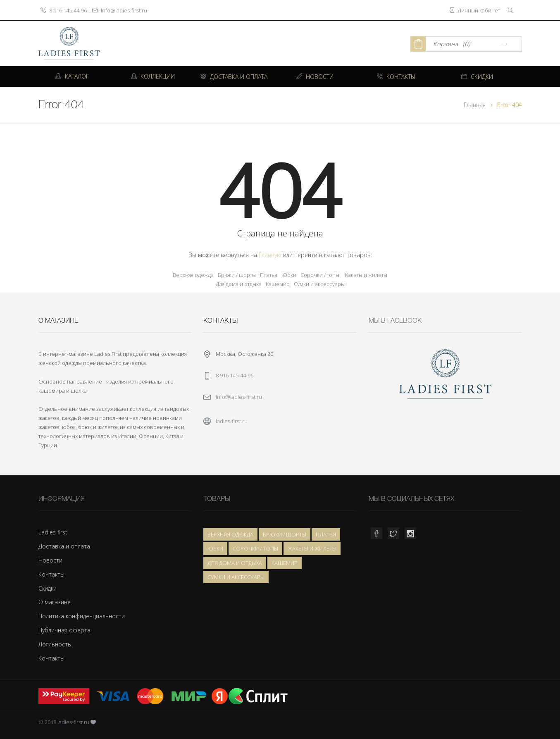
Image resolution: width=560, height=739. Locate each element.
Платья (269, 275)
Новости (50, 560)
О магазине (55, 602)
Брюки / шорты (237, 275)
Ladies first (53, 532)
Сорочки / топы (320, 275)
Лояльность (55, 644)
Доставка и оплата (64, 546)
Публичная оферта (64, 630)
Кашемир (278, 284)
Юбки (289, 275)
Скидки (48, 588)
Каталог (72, 76)
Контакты (51, 574)
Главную (270, 255)
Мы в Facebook (395, 321)
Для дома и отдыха (239, 284)
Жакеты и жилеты (365, 275)
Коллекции (153, 76)
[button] (512, 10)
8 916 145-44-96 (68, 10)
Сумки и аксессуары (319, 284)
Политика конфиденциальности (82, 616)
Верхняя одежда (193, 275)
